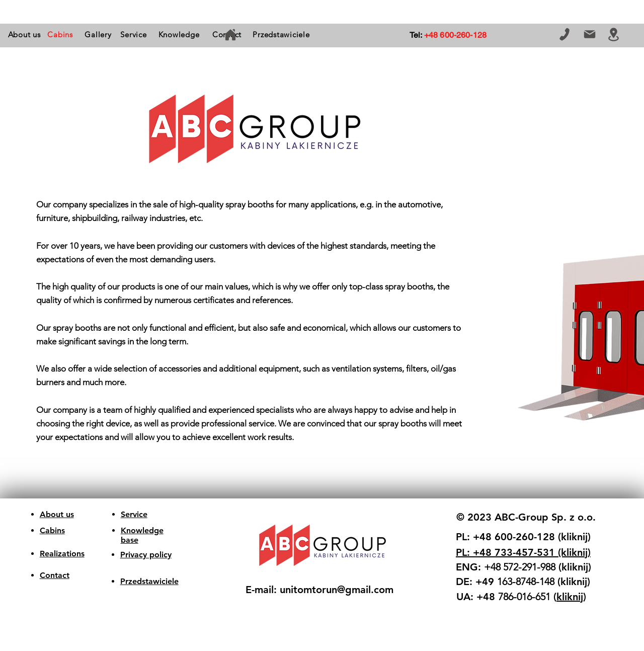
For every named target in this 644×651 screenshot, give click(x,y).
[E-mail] (589, 34)
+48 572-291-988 (520, 567)
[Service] (134, 34)
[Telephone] (564, 34)
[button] (60, 34)
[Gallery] (98, 34)
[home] (230, 34)
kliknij (570, 597)
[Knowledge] (179, 34)
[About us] (24, 34)
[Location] (614, 34)
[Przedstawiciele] (281, 34)
